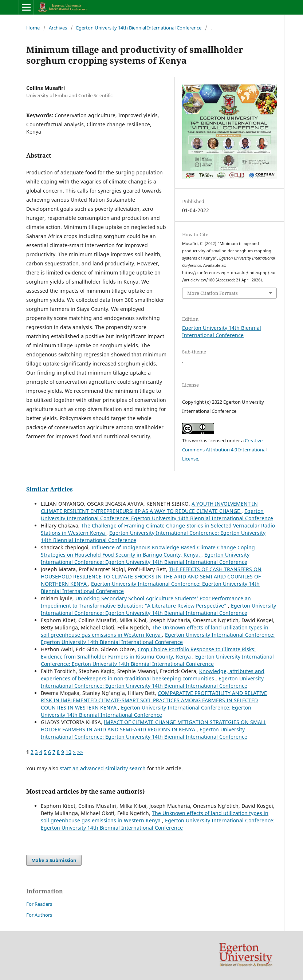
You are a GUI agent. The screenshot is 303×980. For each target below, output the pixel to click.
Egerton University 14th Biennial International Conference (139, 28)
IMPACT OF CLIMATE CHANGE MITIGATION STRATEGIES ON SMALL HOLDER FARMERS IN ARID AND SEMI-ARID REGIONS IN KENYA (154, 726)
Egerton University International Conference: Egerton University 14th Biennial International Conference (157, 515)
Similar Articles (50, 489)
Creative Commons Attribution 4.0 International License (224, 450)
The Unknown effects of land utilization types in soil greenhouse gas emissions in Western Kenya (155, 631)
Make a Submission (54, 860)
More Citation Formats (213, 293)
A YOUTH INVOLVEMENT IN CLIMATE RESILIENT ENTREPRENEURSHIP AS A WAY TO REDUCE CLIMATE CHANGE (149, 507)
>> (80, 752)
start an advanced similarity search (103, 768)
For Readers (39, 904)
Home (33, 28)
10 (68, 752)
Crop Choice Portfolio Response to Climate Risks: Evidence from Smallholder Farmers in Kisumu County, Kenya (148, 653)
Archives (58, 28)
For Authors (39, 915)
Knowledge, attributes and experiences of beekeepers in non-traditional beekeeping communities (153, 675)
